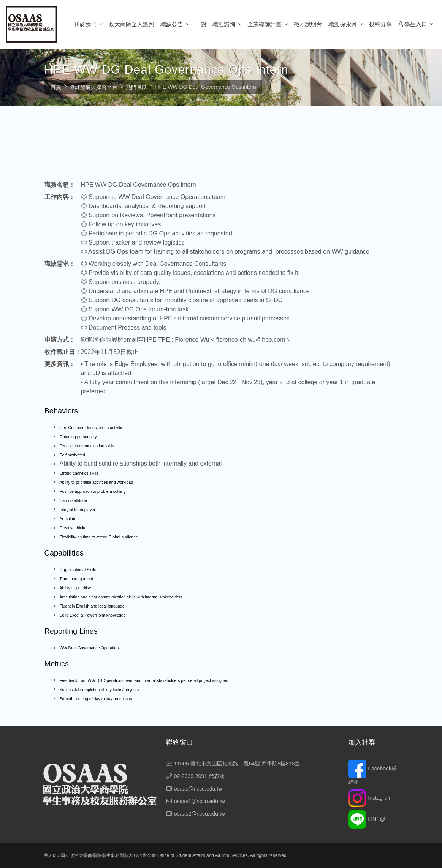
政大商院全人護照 (131, 24)
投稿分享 (380, 24)
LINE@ (367, 819)
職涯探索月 (343, 24)
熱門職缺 (136, 87)
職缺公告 (172, 24)
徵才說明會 (308, 24)
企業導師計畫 (265, 24)
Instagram (370, 798)
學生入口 (413, 24)
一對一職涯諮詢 (215, 24)
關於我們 (85, 24)
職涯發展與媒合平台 (93, 87)
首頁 (56, 87)
